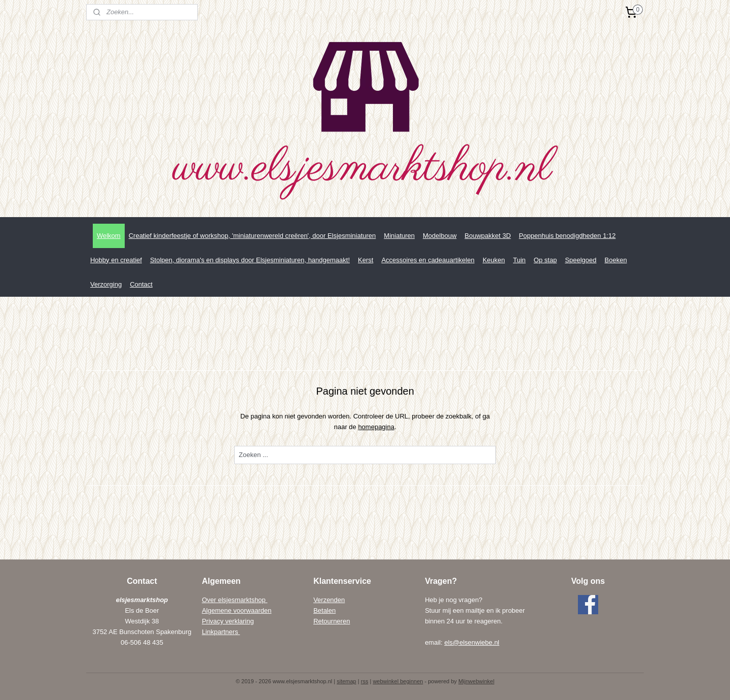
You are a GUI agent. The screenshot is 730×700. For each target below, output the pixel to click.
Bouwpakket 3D (488, 236)
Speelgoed (580, 260)
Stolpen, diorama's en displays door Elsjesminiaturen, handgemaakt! (250, 260)
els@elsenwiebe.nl (472, 642)
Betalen (324, 610)
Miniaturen (399, 236)
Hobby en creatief (116, 260)
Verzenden (329, 600)
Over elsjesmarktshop (234, 600)
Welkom (109, 236)
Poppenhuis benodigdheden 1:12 (568, 236)
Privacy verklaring (228, 621)
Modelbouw (440, 236)
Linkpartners (221, 632)
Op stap (545, 260)
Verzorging (106, 284)
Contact (141, 284)
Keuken (494, 260)
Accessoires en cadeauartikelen (428, 260)
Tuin (519, 260)
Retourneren (332, 621)
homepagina (376, 427)
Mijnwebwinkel (476, 681)
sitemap (346, 681)
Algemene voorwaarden (236, 610)
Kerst (366, 260)
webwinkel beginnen (398, 681)
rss (365, 681)
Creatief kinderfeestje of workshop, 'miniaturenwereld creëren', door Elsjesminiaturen (252, 236)
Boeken (616, 260)
